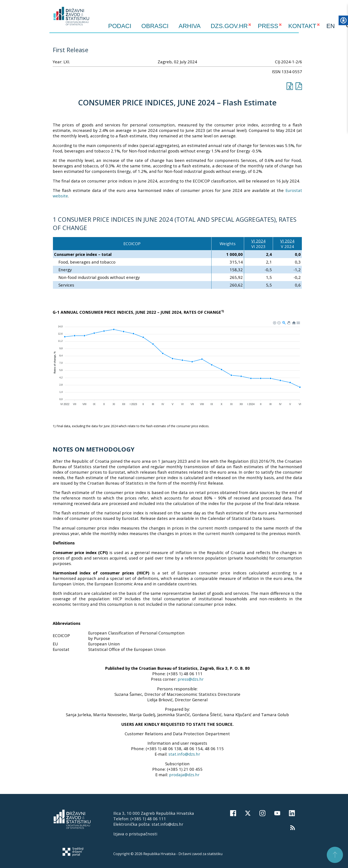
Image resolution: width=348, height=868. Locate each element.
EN (331, 26)
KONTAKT (302, 26)
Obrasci (155, 26)
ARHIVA (190, 26)
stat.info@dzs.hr (184, 754)
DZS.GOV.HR (229, 26)
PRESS (268, 26)
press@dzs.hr (191, 679)
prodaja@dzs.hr (184, 775)
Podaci (120, 26)
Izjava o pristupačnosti (135, 834)
